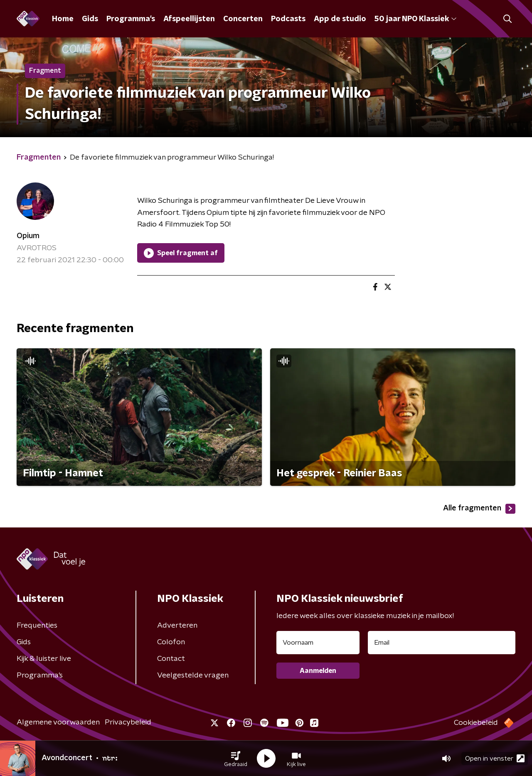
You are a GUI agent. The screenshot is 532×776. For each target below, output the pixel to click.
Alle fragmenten (479, 509)
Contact (171, 659)
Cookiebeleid (476, 723)
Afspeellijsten (189, 19)
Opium (28, 236)
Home (63, 19)
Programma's (131, 19)
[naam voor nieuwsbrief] (318, 643)
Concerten (243, 19)
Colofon (171, 642)
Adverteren (177, 626)
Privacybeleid (128, 722)
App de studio (340, 19)
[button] (236, 759)
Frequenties (37, 626)
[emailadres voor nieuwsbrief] (442, 643)
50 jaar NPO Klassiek (415, 19)
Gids (90, 19)
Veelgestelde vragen (193, 675)
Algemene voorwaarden (58, 722)
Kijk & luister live (44, 659)
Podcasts (288, 19)
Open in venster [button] (495, 758)
